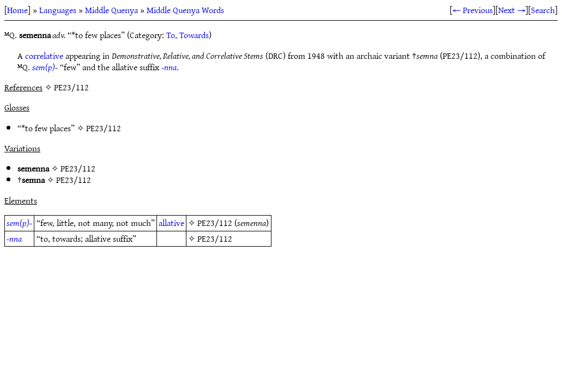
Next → (512, 10)
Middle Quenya (111, 10)
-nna (169, 67)
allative (171, 223)
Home (17, 10)
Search (543, 10)
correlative (44, 56)
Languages (58, 10)
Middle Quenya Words (185, 10)
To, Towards (188, 35)
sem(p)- (45, 67)
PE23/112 (104, 128)
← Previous (473, 10)
